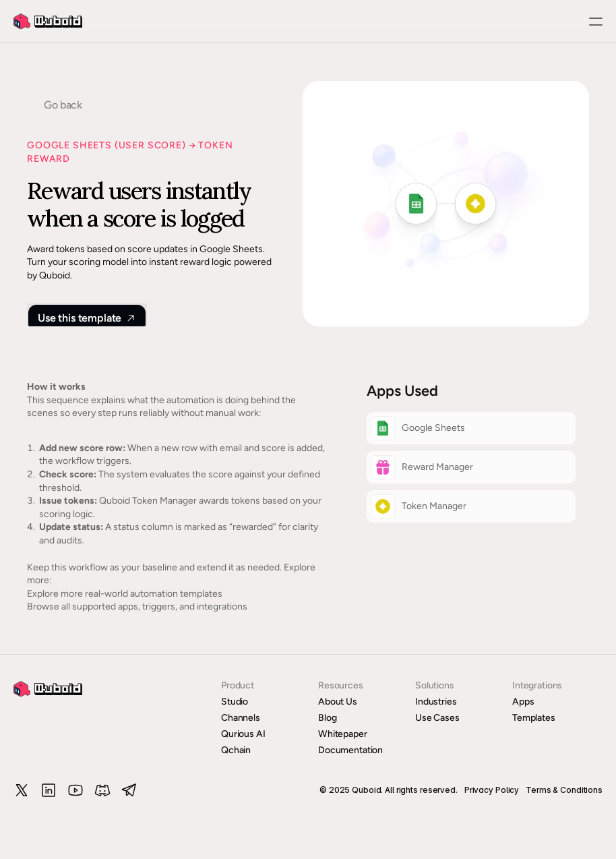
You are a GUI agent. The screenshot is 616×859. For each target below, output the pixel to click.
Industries (436, 702)
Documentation (350, 750)
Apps (523, 702)
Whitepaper (343, 734)
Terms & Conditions (564, 790)
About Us (338, 702)
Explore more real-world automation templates (125, 594)
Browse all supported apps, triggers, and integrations (137, 606)
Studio (235, 702)
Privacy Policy (492, 790)
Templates (534, 718)
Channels (241, 718)
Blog (327, 718)
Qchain (236, 750)
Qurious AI (243, 734)
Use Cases (437, 718)
